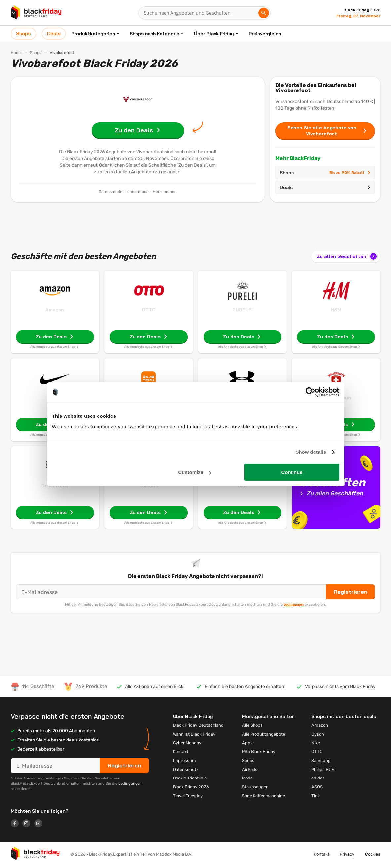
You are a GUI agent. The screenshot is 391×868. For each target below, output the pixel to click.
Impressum (184, 760)
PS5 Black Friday (259, 752)
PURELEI (242, 310)
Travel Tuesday (188, 796)
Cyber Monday (187, 743)
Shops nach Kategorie (155, 34)
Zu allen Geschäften (347, 256)
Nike (316, 743)
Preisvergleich (265, 34)
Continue (292, 472)
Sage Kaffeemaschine (263, 796)
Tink (316, 796)
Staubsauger (255, 787)
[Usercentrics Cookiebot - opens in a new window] (311, 392)
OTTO (149, 310)
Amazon (55, 310)
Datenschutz (186, 769)
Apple (248, 743)
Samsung (321, 760)
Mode (247, 778)
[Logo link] (17, 824)
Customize (195, 472)
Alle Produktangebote (263, 734)
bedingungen (294, 604)
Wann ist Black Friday (194, 734)
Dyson (318, 734)
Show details (311, 452)
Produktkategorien (93, 34)
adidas (318, 778)
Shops (36, 53)
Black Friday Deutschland (198, 725)
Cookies (373, 854)
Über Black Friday (214, 34)
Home (16, 53)
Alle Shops (252, 725)
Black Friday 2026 (191, 787)
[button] (35, 855)
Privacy (347, 854)
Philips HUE (323, 769)
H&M (336, 310)
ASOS (317, 787)
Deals (325, 187)
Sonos (248, 760)
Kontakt (181, 752)
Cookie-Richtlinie (190, 778)
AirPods (250, 769)
